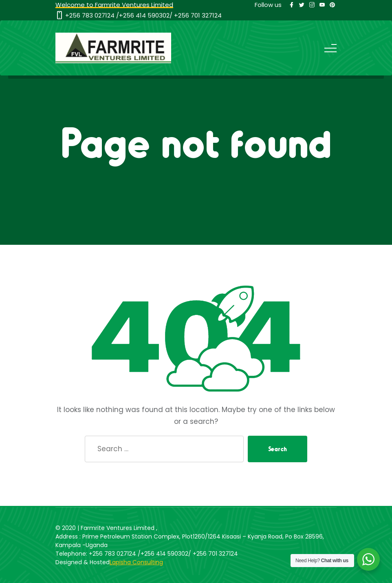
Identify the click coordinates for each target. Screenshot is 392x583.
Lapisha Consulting (136, 562)
